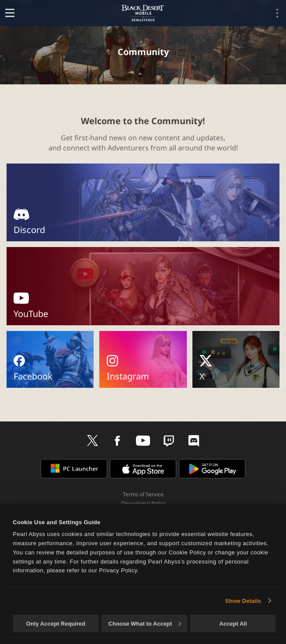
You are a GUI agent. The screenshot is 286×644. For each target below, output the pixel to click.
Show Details (243, 601)
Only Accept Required (56, 624)
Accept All (233, 624)
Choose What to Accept (145, 624)
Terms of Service (143, 494)
